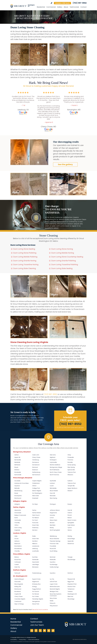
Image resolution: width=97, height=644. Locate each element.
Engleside (17, 530)
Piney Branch (54, 606)
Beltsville (17, 488)
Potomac (70, 460)
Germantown (36, 475)
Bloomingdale (19, 584)
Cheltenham (36, 483)
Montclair (53, 557)
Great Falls (35, 525)
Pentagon (53, 504)
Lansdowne (36, 546)
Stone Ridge (71, 539)
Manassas (35, 567)
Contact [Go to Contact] (83, 7)
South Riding (54, 551)
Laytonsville (53, 462)
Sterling (70, 536)
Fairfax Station (37, 513)
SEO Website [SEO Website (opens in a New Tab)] (76, 639)
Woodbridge (71, 560)
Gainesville (35, 560)
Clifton (16, 525)
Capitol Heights (37, 481)
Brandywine (18, 496)
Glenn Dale (35, 496)
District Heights (37, 491)
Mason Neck (53, 520)
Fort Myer (35, 504)
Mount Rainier (54, 491)
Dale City (17, 567)
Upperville (71, 541)
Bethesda (17, 465)
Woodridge (71, 599)
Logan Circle (54, 584)
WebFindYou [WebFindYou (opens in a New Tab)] (83, 639)
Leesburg (35, 549)
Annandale (18, 513)
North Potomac (54, 475)
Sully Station (71, 525)
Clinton (34, 486)
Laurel (52, 486)
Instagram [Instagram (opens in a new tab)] (32, 631)
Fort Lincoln (36, 591)
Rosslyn (70, 504)
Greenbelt (35, 498)
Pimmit (70, 515)
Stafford (70, 573)
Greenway (35, 528)
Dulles (34, 536)
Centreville (18, 520)
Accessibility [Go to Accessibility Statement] (14, 640)
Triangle (70, 557)
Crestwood (18, 601)
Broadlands (18, 549)
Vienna (70, 530)
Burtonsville (18, 475)
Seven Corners (72, 520)
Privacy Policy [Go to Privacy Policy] (22, 640)
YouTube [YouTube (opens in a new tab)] (44, 631)
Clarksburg (36, 460)
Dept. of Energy (19, 604)
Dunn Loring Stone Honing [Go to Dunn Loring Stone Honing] (62, 249)
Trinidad (70, 591)
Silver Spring (71, 467)
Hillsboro (35, 544)
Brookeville (18, 472)
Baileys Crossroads (20, 515)
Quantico (53, 562)
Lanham (52, 483)
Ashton (17, 455)
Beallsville (17, 462)
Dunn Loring (18, 528)
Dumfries (35, 557)
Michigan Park (54, 591)
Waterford (71, 544)
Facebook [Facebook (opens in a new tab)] (36, 631)
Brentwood (18, 498)
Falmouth (17, 573)
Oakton (70, 513)
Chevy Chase (36, 457)
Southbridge (54, 564)
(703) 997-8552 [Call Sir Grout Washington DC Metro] (80, 3)
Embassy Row (36, 584)
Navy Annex (53, 598)
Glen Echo (53, 455)
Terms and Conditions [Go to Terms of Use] (34, 640)
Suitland (70, 481)
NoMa (52, 601)
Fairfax (34, 510)
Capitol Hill (18, 594)
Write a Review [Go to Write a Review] (51, 3)
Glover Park (36, 604)
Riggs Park (71, 582)
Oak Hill (70, 510)
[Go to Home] (23, 6)
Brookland (18, 591)
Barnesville (18, 460)
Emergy (34, 587)
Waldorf (70, 491)
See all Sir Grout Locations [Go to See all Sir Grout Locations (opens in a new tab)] (40, 610)
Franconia (35, 523)
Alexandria (18, 510)
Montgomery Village (56, 467)
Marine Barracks (55, 587)
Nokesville (53, 560)
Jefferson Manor (55, 510)
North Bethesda (55, 470)
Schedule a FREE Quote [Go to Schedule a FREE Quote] (62, 3)
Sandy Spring (72, 465)
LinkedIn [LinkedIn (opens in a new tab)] (49, 631)
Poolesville (71, 457)
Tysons (70, 528)
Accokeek (17, 481)
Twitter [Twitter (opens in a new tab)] (40, 631)
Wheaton (70, 475)
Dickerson (35, 470)
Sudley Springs (54, 567)
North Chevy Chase (56, 472)
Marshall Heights (55, 589)
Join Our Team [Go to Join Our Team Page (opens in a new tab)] (37, 625)
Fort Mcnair (36, 594)
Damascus (35, 462)
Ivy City (52, 579)
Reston (70, 518)
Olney (69, 455)
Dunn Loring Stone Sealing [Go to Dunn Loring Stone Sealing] (24, 249)
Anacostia (18, 582)
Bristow (17, 557)
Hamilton (35, 541)
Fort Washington (37, 493)
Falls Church (36, 515)
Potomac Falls (54, 544)
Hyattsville (53, 481)
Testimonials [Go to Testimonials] (74, 7)
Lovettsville (35, 551)
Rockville (70, 462)
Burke (16, 518)
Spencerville (71, 470)
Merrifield (53, 525)
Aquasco (17, 486)
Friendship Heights (38, 599)
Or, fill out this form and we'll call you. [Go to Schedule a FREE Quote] (70, 428)
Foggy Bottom (37, 589)
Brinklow (17, 470)
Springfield (71, 523)
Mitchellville (53, 488)
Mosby (52, 528)
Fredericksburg (37, 573)
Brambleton (18, 546)
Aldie (16, 536)
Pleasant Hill (71, 579)
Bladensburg (18, 491)
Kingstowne (53, 513)
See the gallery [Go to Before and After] (65, 164)
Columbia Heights (20, 599)
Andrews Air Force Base (22, 483)
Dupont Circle (36, 579)
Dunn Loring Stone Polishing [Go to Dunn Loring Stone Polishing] (25, 253)
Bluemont (17, 544)
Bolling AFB (18, 587)
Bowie (16, 493)
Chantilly (17, 523)
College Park (36, 488)
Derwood (35, 467)
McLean (52, 523)
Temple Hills (71, 486)
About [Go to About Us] (66, 7)
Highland (53, 457)
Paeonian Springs (55, 541)
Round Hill (53, 549)
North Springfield (55, 530)
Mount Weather (54, 539)
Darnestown (36, 465)
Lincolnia (52, 515)
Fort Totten (35, 596)
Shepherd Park (72, 584)
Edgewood (35, 582)
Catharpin (18, 562)
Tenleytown (71, 589)
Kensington (53, 460)
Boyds (16, 467)
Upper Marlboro (72, 488)
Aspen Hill (17, 457)
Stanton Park (71, 587)
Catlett (17, 564)
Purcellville (53, 546)
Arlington (17, 504)
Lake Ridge (35, 564)
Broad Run (18, 560)
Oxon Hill (52, 493)
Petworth (53, 603)
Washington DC (72, 594)
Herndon (35, 530)
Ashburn (17, 541)
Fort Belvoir (35, 518)
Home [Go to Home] (13, 619)
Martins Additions (55, 465)
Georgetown (36, 601)
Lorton (52, 518)
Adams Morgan (19, 579)
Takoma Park (72, 472)
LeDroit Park (53, 582)
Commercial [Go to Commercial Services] (51, 7)
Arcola (16, 539)
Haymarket (36, 562)
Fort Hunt (35, 520)
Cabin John (36, 455)
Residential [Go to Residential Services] (41, 7)
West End (70, 596)
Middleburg (53, 536)
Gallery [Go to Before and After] (60, 7)
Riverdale (53, 496)
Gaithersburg (36, 472)
